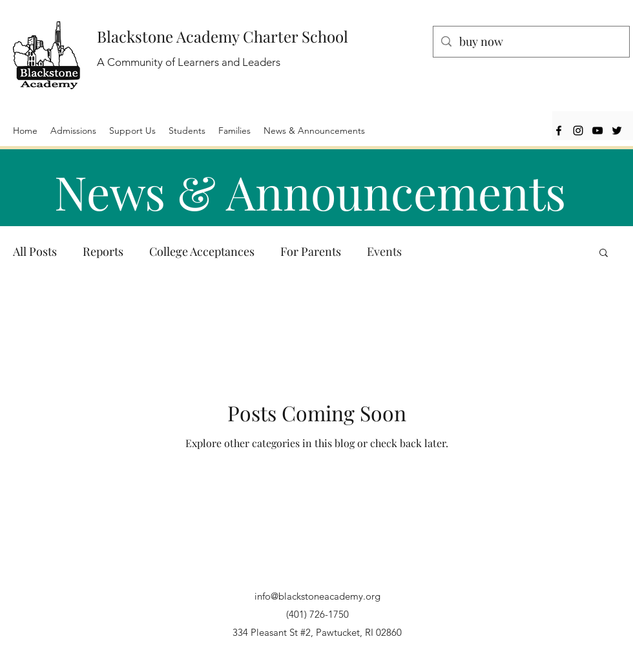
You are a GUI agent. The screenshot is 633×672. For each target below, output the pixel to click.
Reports (103, 251)
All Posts (35, 251)
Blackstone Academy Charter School (223, 36)
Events (384, 251)
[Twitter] (617, 131)
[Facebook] (559, 131)
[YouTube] (597, 131)
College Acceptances (202, 251)
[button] (604, 254)
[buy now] (531, 42)
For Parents (311, 251)
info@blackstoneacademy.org (317, 596)
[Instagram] (578, 131)
